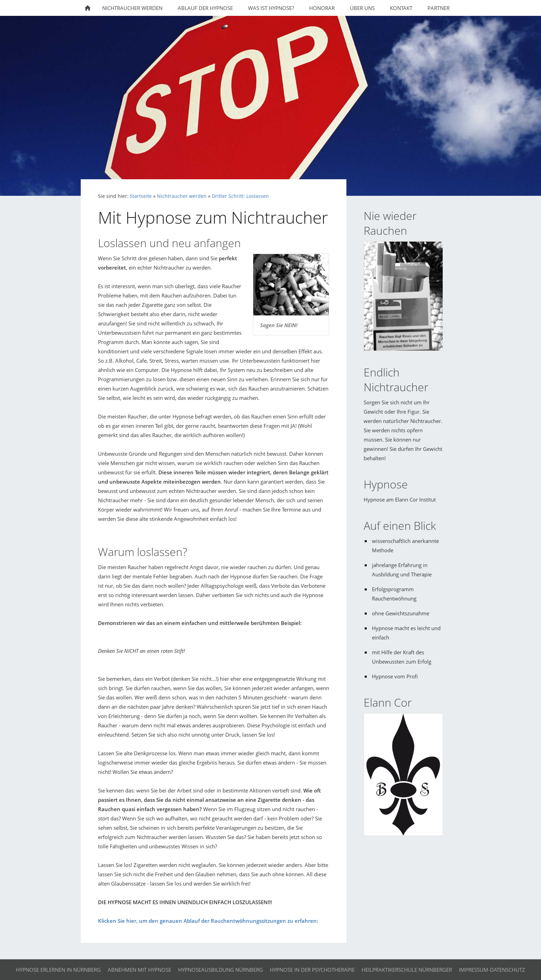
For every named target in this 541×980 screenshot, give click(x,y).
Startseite (141, 196)
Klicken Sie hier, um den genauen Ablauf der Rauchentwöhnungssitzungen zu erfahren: (208, 921)
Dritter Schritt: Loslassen (240, 196)
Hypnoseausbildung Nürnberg (220, 970)
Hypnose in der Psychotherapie (312, 970)
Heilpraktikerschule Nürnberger (407, 970)
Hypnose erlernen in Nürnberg (58, 970)
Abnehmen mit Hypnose (139, 970)
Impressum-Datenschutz (492, 970)
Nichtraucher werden (182, 196)
